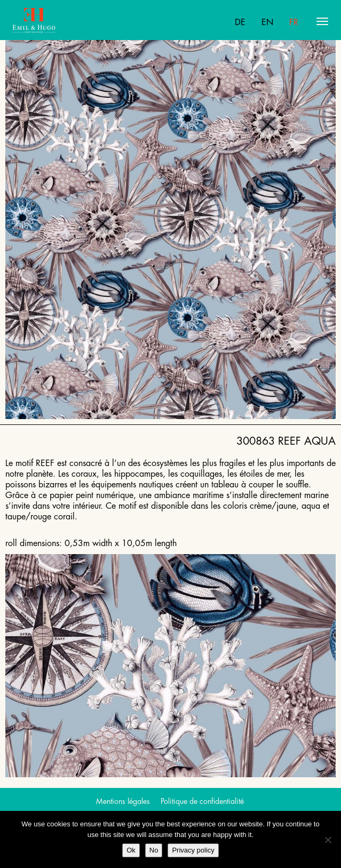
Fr (294, 22)
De (240, 22)
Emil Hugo (54, 21)
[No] (328, 840)
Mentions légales (123, 801)
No (154, 850)
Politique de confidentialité (202, 801)
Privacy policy (193, 850)
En (267, 22)
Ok (131, 850)
